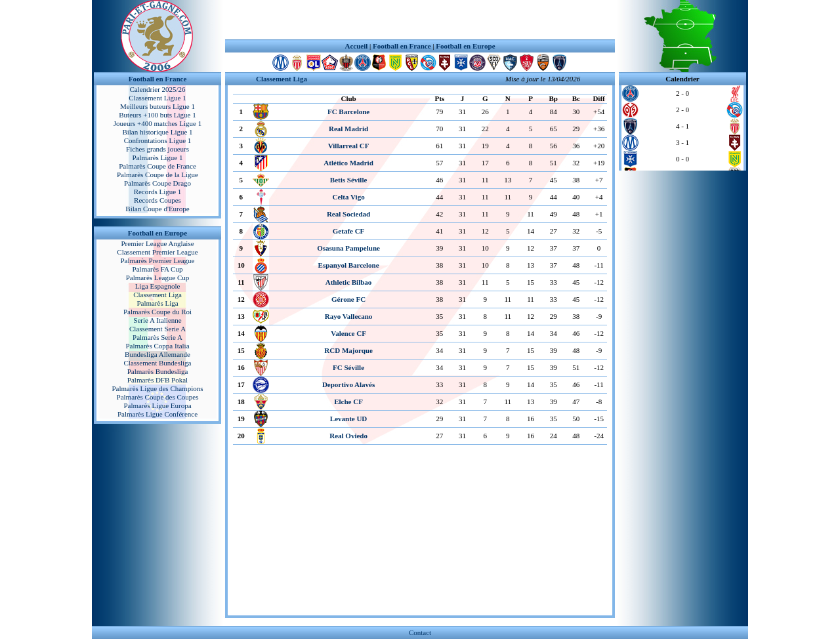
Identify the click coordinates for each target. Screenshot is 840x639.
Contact (420, 632)
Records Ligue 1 (158, 192)
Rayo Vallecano (348, 316)
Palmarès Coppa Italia (157, 346)
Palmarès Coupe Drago (157, 183)
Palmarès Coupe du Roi (157, 312)
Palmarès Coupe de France (157, 166)
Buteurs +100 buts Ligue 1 (157, 115)
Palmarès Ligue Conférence (157, 414)
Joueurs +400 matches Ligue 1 (158, 123)
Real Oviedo (348, 436)
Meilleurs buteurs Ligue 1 (157, 106)
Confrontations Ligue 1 (158, 140)
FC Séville (348, 367)
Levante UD (349, 419)
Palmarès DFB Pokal (157, 380)
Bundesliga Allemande (157, 354)
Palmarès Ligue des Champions (157, 388)
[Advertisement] (420, 20)
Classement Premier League (157, 252)
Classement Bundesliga (158, 363)
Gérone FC (348, 299)
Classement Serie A (157, 329)
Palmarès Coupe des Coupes (158, 397)
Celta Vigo (348, 197)
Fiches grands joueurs (157, 149)
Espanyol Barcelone (349, 265)
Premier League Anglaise (157, 243)
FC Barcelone (348, 112)
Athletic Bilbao (349, 282)
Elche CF (348, 402)
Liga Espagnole (158, 286)
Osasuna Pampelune (348, 248)
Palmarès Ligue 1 (158, 157)
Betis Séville (349, 180)
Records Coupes (157, 200)
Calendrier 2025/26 (157, 89)
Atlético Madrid (348, 163)
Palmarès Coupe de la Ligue (157, 175)
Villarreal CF (349, 146)
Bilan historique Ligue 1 (157, 132)
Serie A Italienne (157, 320)
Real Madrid (348, 129)
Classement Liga (157, 295)
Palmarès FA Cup (158, 269)
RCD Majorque (348, 350)
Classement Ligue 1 (157, 98)
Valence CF (348, 333)
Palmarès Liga (157, 303)
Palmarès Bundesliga (158, 371)
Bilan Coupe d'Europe (157, 209)
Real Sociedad (348, 214)
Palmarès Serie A (157, 337)
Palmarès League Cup (158, 278)
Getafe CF (349, 231)
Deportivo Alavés (348, 384)
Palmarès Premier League (157, 260)
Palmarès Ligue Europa (157, 405)
